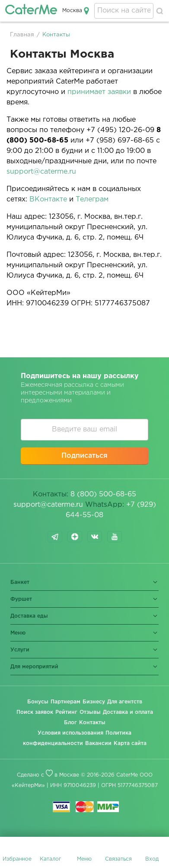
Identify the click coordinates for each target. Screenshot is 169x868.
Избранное (17, 859)
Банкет (20, 582)
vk (95, 537)
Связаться (118, 859)
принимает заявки (99, 92)
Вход (152, 859)
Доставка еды (29, 616)
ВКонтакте (48, 199)
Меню (84, 859)
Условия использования (70, 733)
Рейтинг (66, 712)
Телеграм (92, 199)
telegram (55, 537)
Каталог (51, 859)
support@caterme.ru (41, 172)
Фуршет (21, 599)
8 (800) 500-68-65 (103, 494)
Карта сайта (130, 743)
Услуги (20, 650)
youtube (115, 537)
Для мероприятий (34, 667)
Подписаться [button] (84, 456)
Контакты (92, 723)
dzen (75, 537)
